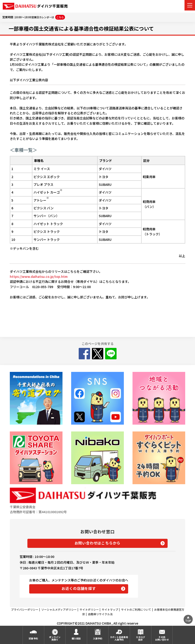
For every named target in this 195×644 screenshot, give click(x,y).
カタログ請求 (140, 638)
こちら (60, 17)
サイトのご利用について (136, 609)
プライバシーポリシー (25, 609)
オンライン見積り (55, 638)
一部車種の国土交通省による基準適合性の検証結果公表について (81, 28)
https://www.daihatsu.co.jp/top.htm (39, 276)
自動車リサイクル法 (100, 614)
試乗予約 (33, 638)
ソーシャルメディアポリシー (59, 609)
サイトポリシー (89, 609)
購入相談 (76, 638)
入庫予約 (98, 638)
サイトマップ (110, 609)
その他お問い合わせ (162, 638)
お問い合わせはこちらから (98, 543)
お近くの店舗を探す (79, 588)
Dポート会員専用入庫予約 (119, 638)
